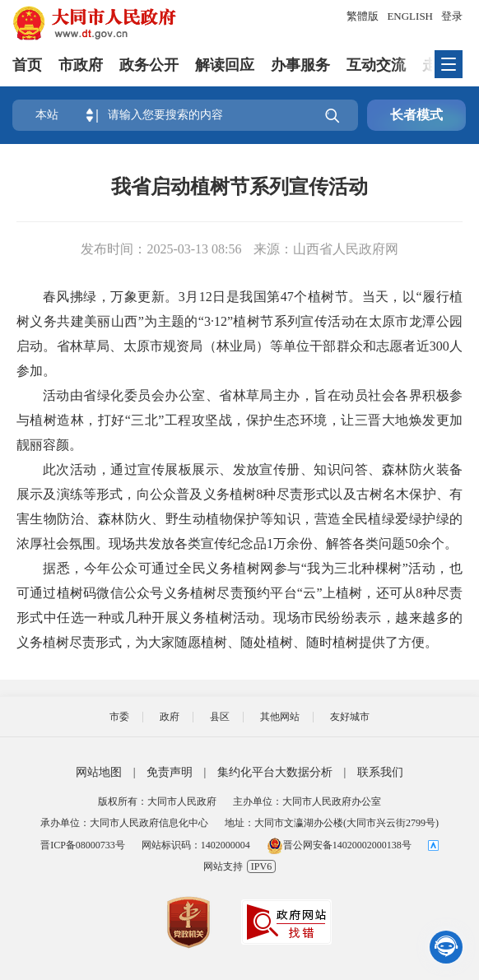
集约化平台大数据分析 (275, 772)
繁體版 (363, 16)
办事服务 (300, 65)
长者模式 (416, 115)
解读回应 (225, 65)
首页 (27, 65)
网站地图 (99, 772)
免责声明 (170, 772)
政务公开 (149, 65)
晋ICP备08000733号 (83, 845)
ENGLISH (410, 16)
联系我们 (380, 772)
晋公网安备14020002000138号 (339, 845)
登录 (452, 16)
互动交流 (376, 65)
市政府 (81, 65)
